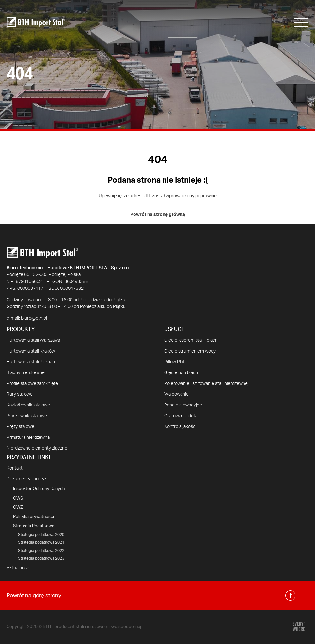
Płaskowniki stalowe (27, 416)
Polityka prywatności (33, 517)
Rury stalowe (20, 394)
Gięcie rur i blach (181, 373)
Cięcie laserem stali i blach (191, 340)
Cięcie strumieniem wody (190, 351)
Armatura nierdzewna (28, 438)
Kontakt (15, 468)
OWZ (18, 508)
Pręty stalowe (20, 427)
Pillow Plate (176, 362)
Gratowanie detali (182, 416)
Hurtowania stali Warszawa (33, 340)
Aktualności (18, 568)
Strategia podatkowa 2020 (41, 535)
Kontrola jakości (180, 427)
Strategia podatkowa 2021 (41, 542)
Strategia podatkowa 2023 (41, 558)
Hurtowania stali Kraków (31, 351)
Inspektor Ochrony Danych (39, 489)
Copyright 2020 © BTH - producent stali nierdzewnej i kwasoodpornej (74, 627)
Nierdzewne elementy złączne (37, 448)
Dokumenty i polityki (27, 479)
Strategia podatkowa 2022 (41, 551)
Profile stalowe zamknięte (32, 384)
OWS (18, 498)
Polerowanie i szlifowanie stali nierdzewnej (206, 384)
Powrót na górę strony (151, 595)
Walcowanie (176, 394)
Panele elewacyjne (183, 405)
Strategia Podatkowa (34, 526)
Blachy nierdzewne (26, 373)
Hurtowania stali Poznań (31, 362)
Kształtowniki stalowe (28, 405)
